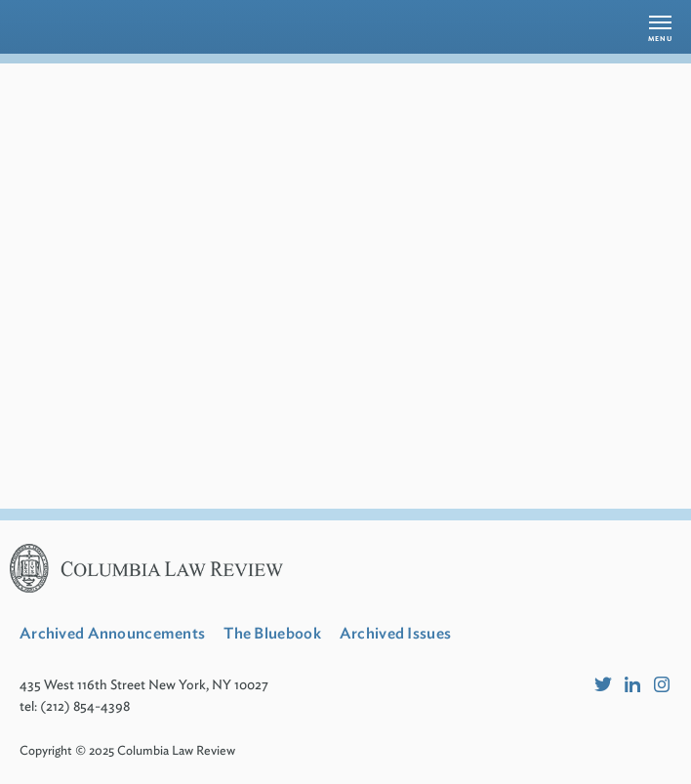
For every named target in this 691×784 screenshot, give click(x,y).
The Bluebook (272, 633)
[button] (660, 27)
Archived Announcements (112, 633)
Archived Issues (395, 633)
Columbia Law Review (176, 750)
